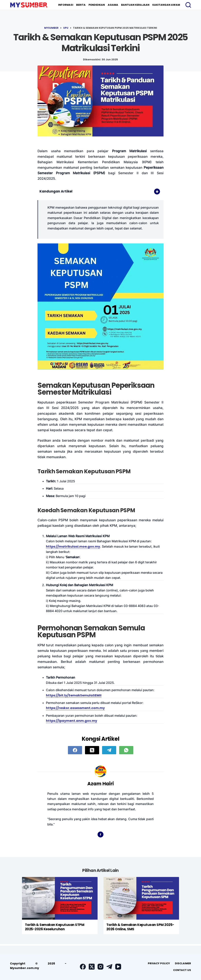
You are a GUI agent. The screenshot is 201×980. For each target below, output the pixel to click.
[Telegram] (109, 750)
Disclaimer (183, 963)
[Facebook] (75, 750)
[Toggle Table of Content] (155, 192)
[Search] (188, 5)
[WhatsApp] (126, 750)
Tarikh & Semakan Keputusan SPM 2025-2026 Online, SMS (140, 927)
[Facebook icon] (100, 834)
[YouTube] (118, 967)
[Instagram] (100, 967)
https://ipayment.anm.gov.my (72, 721)
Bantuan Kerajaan (135, 5)
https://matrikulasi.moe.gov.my (73, 547)
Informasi (66, 5)
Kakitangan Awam (166, 5)
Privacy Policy (159, 963)
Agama (113, 5)
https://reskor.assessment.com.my (75, 708)
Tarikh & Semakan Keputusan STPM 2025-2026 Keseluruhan (55, 927)
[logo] (29, 5)
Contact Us (182, 970)
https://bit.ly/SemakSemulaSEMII (74, 695)
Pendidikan (97, 5)
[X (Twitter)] (92, 750)
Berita (81, 5)
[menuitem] (66, 5)
